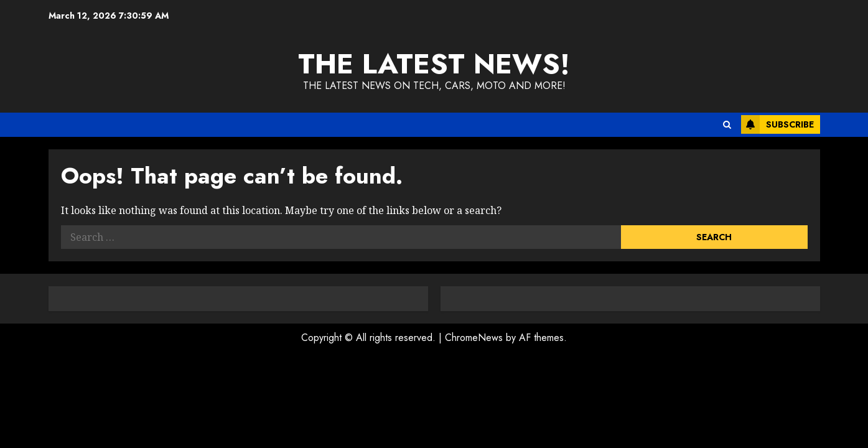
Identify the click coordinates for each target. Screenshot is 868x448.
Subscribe (777, 124)
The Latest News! (434, 64)
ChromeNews (474, 338)
